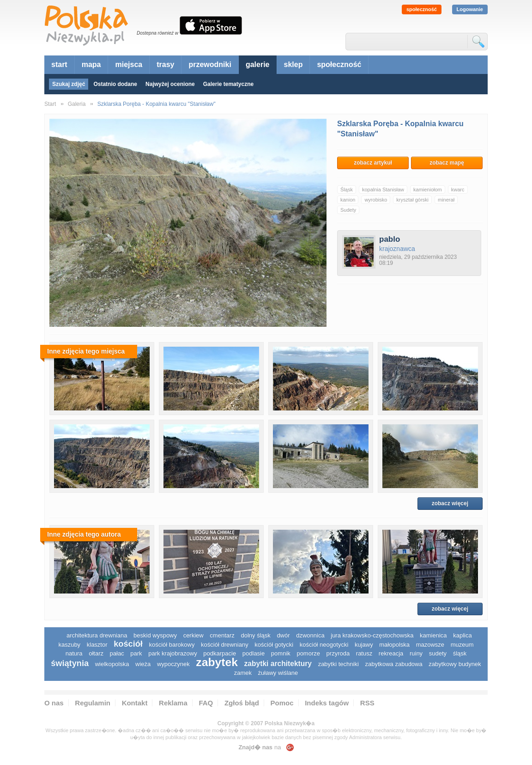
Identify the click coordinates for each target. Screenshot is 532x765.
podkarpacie (220, 653)
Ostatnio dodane (115, 84)
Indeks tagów (327, 703)
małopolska (394, 645)
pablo (390, 239)
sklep (293, 64)
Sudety (348, 210)
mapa (91, 64)
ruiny (416, 653)
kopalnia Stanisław (383, 190)
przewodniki (210, 64)
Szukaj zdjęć (69, 84)
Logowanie (470, 9)
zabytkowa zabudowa (393, 664)
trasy (165, 64)
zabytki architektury (278, 664)
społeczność (422, 9)
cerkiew (193, 635)
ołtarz (96, 653)
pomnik (281, 653)
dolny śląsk (255, 635)
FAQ (206, 703)
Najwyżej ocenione (170, 84)
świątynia (70, 663)
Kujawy (364, 645)
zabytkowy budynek (455, 664)
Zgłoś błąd (242, 703)
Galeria (77, 104)
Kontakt (135, 703)
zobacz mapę (447, 163)
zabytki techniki (339, 664)
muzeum (462, 645)
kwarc (458, 190)
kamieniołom (428, 190)
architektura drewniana (97, 635)
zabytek (217, 662)
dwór (283, 635)
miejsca (129, 64)
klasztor (97, 645)
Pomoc (282, 703)
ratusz (364, 653)
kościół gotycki (274, 645)
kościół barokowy (172, 645)
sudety (438, 653)
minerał (446, 200)
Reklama (173, 703)
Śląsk (347, 190)
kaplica (462, 635)
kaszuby (69, 645)
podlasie (254, 653)
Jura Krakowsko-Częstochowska (372, 635)
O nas (54, 703)
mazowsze (430, 645)
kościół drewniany (225, 645)
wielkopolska (112, 664)
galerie (258, 64)
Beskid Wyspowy (155, 635)
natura (74, 653)
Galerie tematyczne (228, 84)
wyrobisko (376, 200)
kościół (128, 644)
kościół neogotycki (324, 645)
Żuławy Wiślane (278, 673)
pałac (117, 653)
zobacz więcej (450, 503)
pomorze (308, 653)
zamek (243, 673)
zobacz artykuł (373, 163)
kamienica (433, 635)
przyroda (338, 653)
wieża (143, 664)
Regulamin (93, 703)
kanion (348, 200)
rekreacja (391, 653)
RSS (367, 703)
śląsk (460, 653)
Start (50, 104)
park (136, 653)
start (59, 64)
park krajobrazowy (173, 653)
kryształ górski (412, 200)
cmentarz (222, 635)
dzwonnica (310, 635)
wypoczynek (173, 664)
